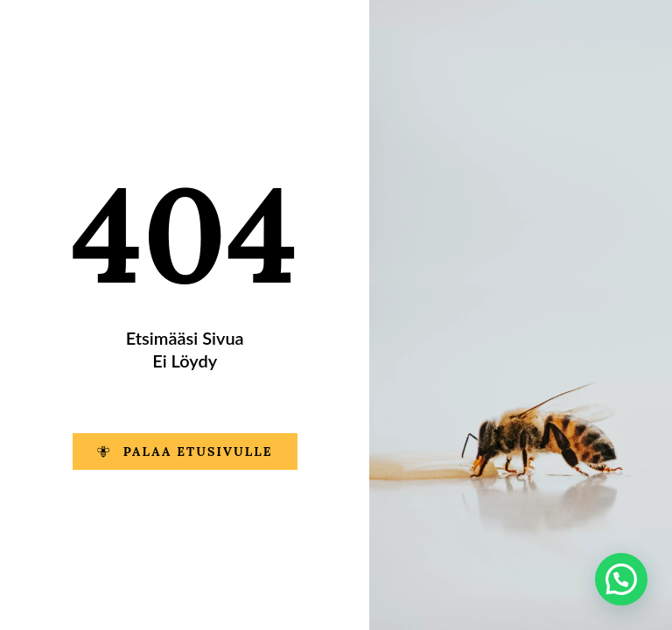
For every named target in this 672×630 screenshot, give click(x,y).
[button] (621, 579)
